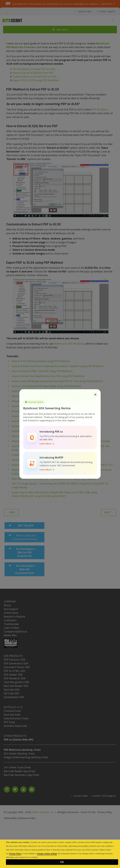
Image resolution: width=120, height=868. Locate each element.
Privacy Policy (15, 854)
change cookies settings (47, 854)
